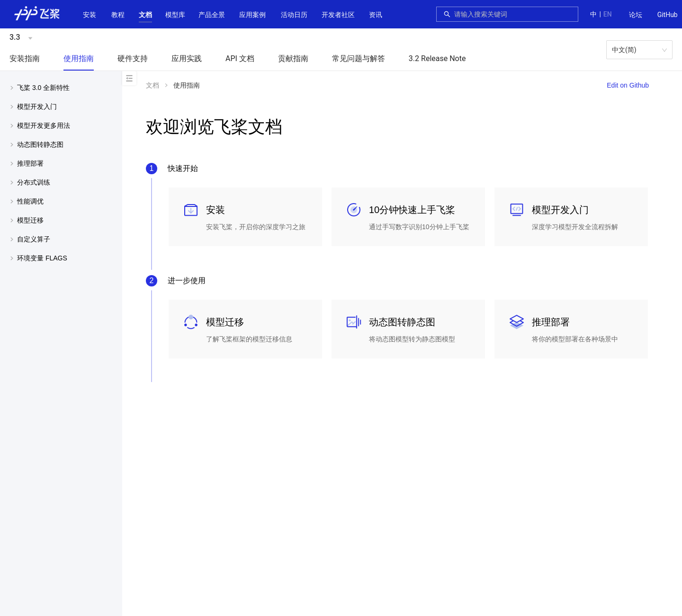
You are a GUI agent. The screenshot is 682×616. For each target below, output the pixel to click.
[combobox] (513, 14)
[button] (145, 15)
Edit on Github (628, 85)
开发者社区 (338, 15)
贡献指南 (293, 58)
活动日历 (294, 15)
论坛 (636, 15)
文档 (145, 15)
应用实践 (187, 58)
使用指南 (79, 58)
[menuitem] (636, 15)
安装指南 (25, 58)
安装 (90, 15)
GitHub (668, 15)
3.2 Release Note (437, 58)
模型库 (175, 15)
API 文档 (240, 58)
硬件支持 (133, 58)
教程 (118, 15)
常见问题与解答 (359, 58)
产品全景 (212, 15)
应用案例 (252, 15)
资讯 (376, 15)
